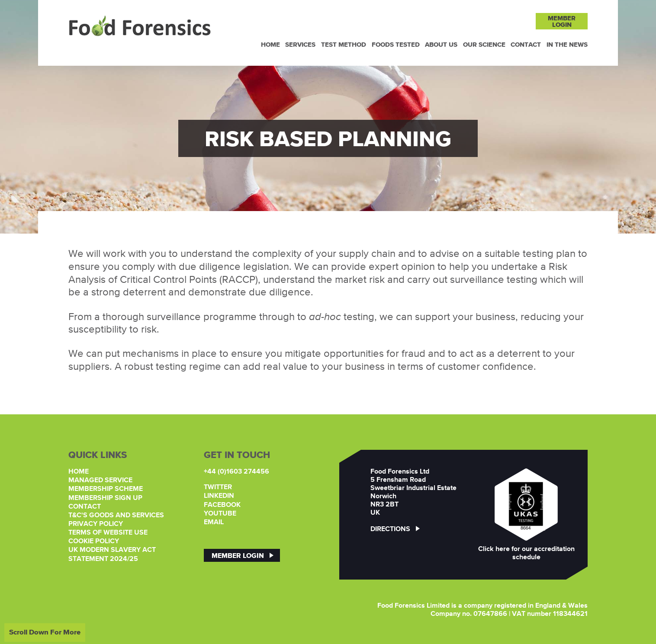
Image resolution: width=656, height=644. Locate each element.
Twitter (218, 487)
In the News (567, 44)
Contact (526, 44)
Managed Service (100, 481)
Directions (395, 529)
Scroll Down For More (45, 632)
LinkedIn (219, 496)
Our (484, 44)
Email (214, 522)
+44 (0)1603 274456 (236, 472)
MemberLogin (562, 21)
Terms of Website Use (108, 533)
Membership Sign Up (105, 498)
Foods (396, 44)
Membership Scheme (106, 489)
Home (270, 44)
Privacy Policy (96, 524)
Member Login (238, 555)
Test (344, 44)
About (441, 44)
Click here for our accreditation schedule (526, 553)
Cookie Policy (94, 541)
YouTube (220, 514)
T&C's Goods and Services (116, 516)
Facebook (222, 505)
